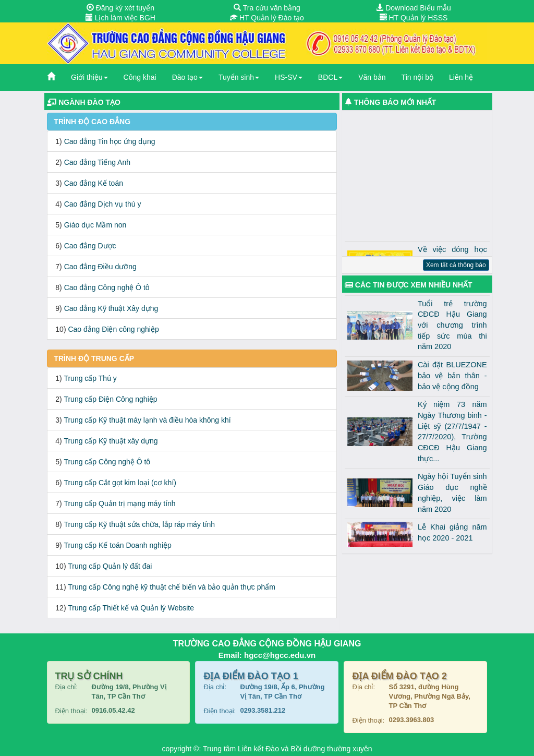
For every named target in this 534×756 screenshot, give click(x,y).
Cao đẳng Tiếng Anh (97, 162)
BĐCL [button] (330, 77)
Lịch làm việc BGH (120, 18)
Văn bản (372, 77)
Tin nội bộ (417, 77)
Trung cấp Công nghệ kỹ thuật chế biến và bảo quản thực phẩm (172, 587)
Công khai (140, 77)
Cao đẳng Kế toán (94, 183)
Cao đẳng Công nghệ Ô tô (107, 287)
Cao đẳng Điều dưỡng (100, 267)
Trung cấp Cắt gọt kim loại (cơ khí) (120, 483)
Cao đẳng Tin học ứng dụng (110, 141)
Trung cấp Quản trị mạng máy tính (119, 503)
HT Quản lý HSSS (414, 18)
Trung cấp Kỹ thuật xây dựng (111, 441)
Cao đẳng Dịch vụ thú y (103, 204)
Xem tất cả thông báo (456, 265)
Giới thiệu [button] (89, 77)
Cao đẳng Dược (90, 246)
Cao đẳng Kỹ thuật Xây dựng (111, 308)
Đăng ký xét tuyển (120, 8)
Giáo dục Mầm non (95, 225)
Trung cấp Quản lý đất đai (110, 566)
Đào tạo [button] (187, 77)
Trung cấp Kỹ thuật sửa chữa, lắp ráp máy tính (139, 524)
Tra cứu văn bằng (267, 8)
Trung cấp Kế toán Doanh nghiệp (117, 545)
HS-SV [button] (289, 77)
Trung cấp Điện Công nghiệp (110, 399)
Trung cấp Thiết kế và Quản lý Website (131, 608)
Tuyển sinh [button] (239, 77)
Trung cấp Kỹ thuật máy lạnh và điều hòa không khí (147, 420)
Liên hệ (461, 77)
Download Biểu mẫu (414, 8)
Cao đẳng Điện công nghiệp (113, 329)
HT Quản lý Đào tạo (267, 18)
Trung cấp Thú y (90, 378)
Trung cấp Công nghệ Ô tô (107, 462)
